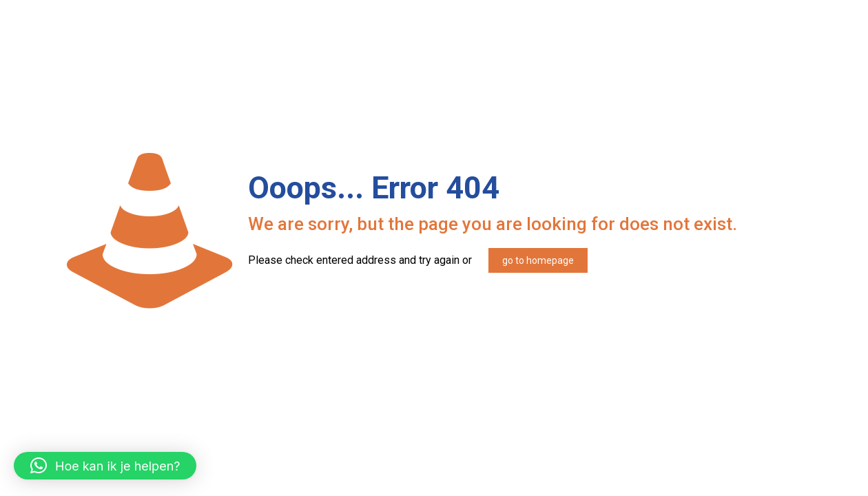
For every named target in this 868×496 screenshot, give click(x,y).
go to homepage (538, 260)
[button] (105, 466)
